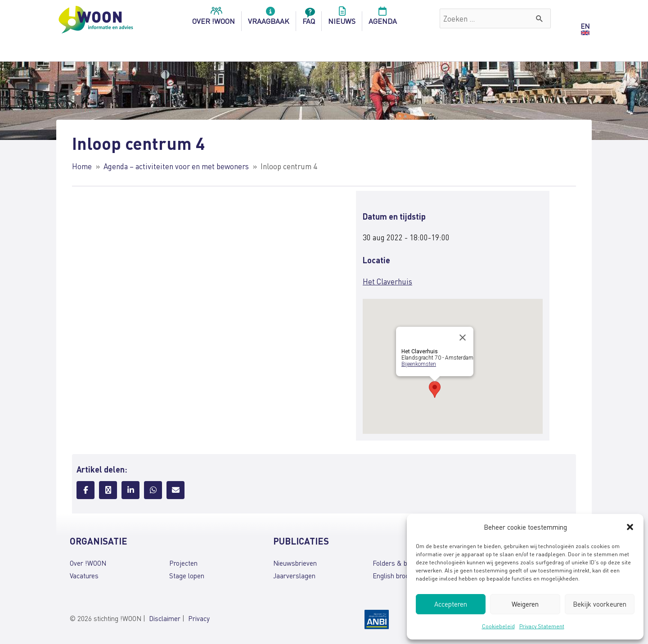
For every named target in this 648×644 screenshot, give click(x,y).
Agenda (383, 18)
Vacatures (84, 576)
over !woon (214, 18)
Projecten (183, 563)
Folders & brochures (403, 563)
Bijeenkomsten (419, 364)
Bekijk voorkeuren (600, 604)
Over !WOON (88, 563)
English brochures (399, 576)
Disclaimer (165, 618)
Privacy (199, 618)
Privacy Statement (542, 626)
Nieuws (342, 18)
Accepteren (451, 604)
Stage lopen (187, 576)
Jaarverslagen (294, 576)
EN (585, 26)
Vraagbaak (269, 18)
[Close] (463, 338)
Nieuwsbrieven (295, 563)
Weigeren (525, 604)
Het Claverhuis (387, 281)
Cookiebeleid (498, 626)
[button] (630, 527)
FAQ (309, 18)
